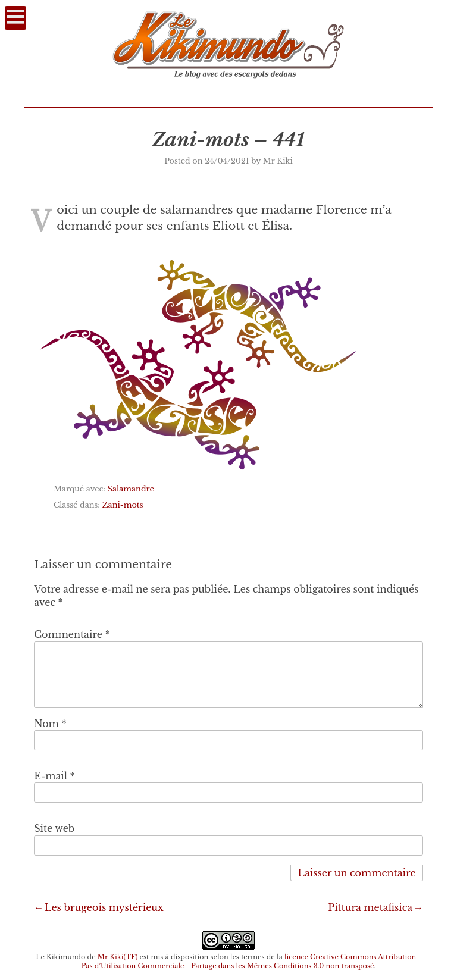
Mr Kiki (278, 161)
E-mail (54, 776)
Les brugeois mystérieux (104, 907)
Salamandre (131, 489)
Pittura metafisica (370, 907)
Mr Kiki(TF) (118, 957)
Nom (50, 724)
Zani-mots (123, 505)
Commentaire (72, 634)
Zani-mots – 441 (229, 140)
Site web (54, 828)
